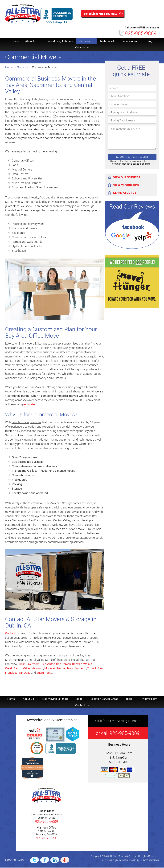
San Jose (25, 673)
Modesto (80, 669)
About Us (33, 42)
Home (15, 42)
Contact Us (82, 48)
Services (86, 42)
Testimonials (108, 42)
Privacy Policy (148, 699)
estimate (29, 405)
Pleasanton (48, 665)
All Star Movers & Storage (32, 768)
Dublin (21, 665)
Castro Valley (22, 669)
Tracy (70, 669)
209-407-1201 (46, 839)
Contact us (12, 634)
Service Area (131, 42)
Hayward (37, 669)
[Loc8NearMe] (32, 774)
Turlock (92, 669)
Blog (150, 42)
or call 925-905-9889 (118, 734)
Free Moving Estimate (60, 42)
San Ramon (64, 665)
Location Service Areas (104, 699)
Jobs (79, 699)
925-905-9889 (141, 34)
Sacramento (44, 673)
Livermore (33, 665)
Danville (77, 665)
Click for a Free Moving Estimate (118, 721)
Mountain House (55, 669)
